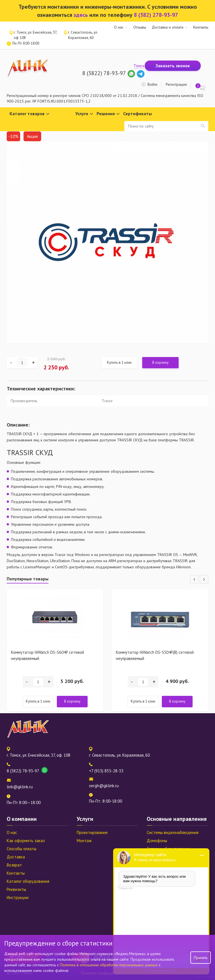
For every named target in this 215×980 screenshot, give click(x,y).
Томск (139, 66)
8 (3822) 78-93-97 (104, 73)
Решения (108, 114)
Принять (201, 958)
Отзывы (140, 27)
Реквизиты (16, 889)
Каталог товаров (30, 114)
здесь (81, 15)
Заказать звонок (173, 66)
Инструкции (18, 897)
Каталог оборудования (28, 881)
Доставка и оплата (168, 27)
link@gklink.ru (20, 787)
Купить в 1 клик (119, 362)
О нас (119, 27)
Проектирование (92, 832)
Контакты (201, 27)
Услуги (84, 114)
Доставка (16, 857)
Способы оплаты (22, 849)
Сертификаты (137, 113)
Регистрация (176, 84)
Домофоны (157, 841)
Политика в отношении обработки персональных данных (109, 965)
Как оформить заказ (26, 841)
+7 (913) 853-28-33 (106, 771)
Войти (152, 84)
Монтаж (84, 841)
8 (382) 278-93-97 (156, 15)
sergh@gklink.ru (104, 786)
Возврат (14, 865)
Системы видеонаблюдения (173, 832)
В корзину (160, 362)
